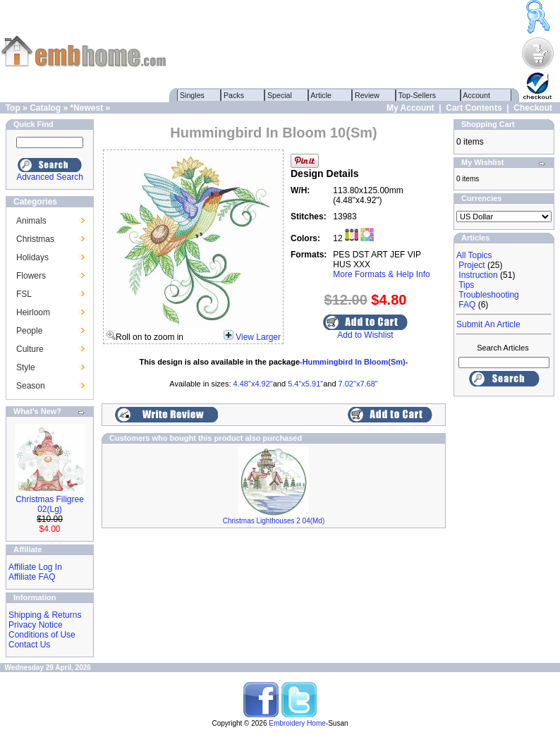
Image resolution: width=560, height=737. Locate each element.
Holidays (32, 257)
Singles (192, 95)
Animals (31, 221)
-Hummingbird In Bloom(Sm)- (354, 362)
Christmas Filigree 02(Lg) (50, 504)
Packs (234, 95)
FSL (24, 294)
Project (471, 265)
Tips (466, 285)
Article (321, 95)
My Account (410, 108)
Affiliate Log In (35, 567)
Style (26, 367)
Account (477, 95)
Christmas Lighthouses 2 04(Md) (274, 521)
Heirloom (33, 312)
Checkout (533, 108)
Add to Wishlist (365, 335)
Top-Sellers (417, 95)
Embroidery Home (297, 723)
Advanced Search (50, 177)
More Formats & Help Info (381, 274)
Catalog (45, 108)
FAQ (467, 305)
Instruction (478, 275)
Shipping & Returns (45, 615)
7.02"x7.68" (358, 384)
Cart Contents (474, 108)
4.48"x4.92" (253, 384)
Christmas (35, 239)
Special (280, 95)
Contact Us (29, 645)
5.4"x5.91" (305, 384)
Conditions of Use (42, 635)
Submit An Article (488, 324)
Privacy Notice (36, 625)
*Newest (86, 108)
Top (13, 108)
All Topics (474, 255)
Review (367, 95)
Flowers (31, 276)
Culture (30, 349)
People (29, 331)
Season (31, 386)
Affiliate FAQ (32, 577)
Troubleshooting (489, 295)
